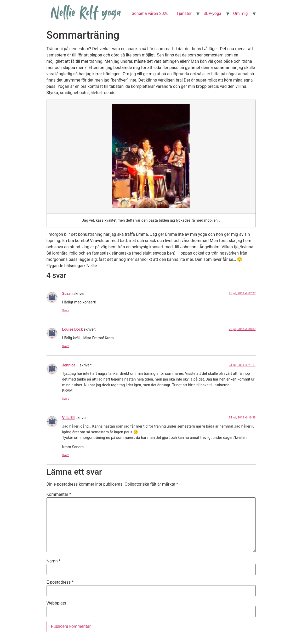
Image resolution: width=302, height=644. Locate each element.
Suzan (67, 294)
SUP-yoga (212, 13)
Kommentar (59, 494)
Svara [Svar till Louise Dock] (66, 346)
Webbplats (56, 603)
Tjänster (184, 13)
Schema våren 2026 (150, 13)
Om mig (241, 13)
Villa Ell (69, 418)
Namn (54, 561)
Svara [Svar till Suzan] (66, 310)
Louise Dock (73, 329)
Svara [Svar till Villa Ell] (66, 455)
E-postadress (60, 582)
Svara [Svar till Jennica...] (66, 399)
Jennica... (70, 365)
